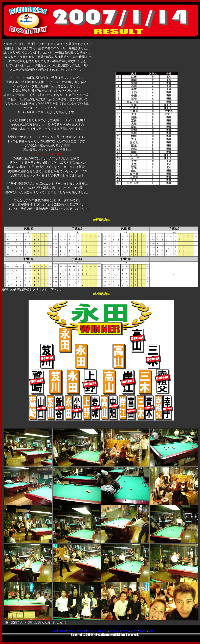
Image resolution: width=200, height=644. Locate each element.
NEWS (125, 631)
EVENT (92, 631)
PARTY (81, 631)
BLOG (143, 631)
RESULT (103, 631)
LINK (134, 631)
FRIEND (115, 631)
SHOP (62, 631)
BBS (151, 631)
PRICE (71, 631)
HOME (53, 631)
